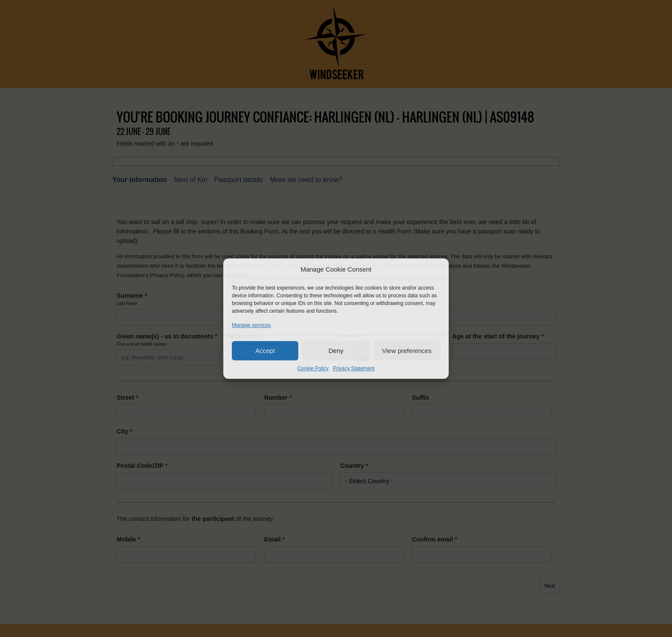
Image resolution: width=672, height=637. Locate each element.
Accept (265, 351)
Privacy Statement (354, 368)
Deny (336, 351)
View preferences (407, 351)
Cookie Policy (313, 368)
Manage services (251, 325)
